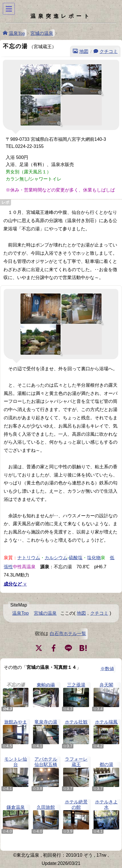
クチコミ (109, 51)
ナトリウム (29, 557)
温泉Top (17, 33)
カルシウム (56, 557)
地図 (84, 51)
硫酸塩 (76, 557)
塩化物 (94, 557)
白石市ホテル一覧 (68, 634)
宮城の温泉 (42, 33)
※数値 (107, 669)
